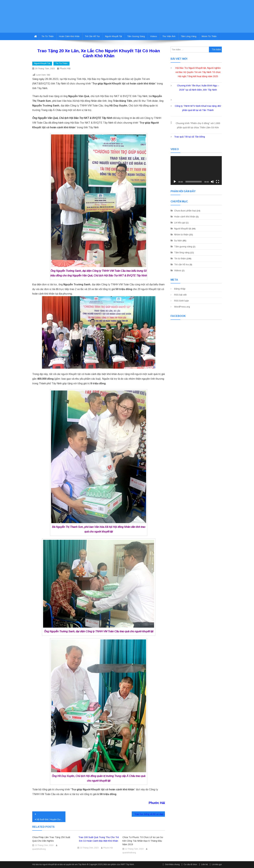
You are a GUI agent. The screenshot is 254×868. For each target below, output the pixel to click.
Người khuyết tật (113, 36)
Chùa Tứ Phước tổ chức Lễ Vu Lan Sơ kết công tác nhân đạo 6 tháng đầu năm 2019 (143, 841)
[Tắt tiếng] (212, 182)
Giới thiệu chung (172, 864)
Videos (154, 36)
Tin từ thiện (48, 36)
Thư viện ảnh (169, 36)
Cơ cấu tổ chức (190, 864)
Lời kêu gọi (180, 223)
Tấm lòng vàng (189, 36)
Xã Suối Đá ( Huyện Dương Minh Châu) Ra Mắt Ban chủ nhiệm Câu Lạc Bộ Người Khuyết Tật (51, 819)
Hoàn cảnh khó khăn (69, 36)
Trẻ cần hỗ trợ (92, 36)
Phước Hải (65, 68)
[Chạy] (175, 182)
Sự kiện (178, 241)
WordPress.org (182, 307)
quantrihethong (39, 849)
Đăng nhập (180, 289)
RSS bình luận (182, 301)
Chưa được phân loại (185, 211)
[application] (196, 170)
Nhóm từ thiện (209, 36)
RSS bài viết (180, 295)
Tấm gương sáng (136, 36)
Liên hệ (205, 864)
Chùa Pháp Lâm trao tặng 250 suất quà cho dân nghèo (51, 839)
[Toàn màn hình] (218, 182)
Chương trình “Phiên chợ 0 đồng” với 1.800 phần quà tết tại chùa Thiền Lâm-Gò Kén (198, 125)
